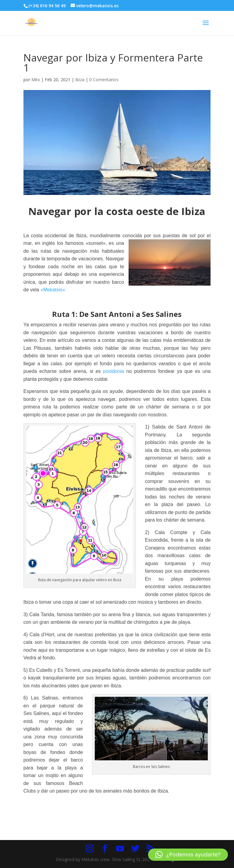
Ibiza (80, 80)
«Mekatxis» (53, 290)
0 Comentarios (104, 80)
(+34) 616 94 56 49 (47, 6)
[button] (188, 855)
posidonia (113, 371)
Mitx (36, 80)
